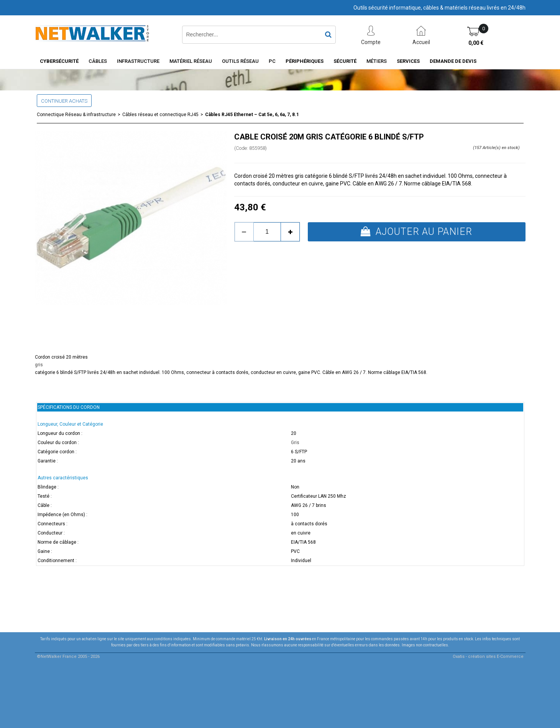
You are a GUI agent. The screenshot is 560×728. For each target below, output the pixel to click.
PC (272, 61)
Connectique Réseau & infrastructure (76, 115)
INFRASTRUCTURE (138, 61)
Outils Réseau (240, 61)
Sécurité (345, 61)
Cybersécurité (59, 61)
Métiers (377, 61)
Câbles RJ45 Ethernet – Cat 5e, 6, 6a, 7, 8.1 (252, 115)
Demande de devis (453, 61)
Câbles (98, 61)
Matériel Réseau (191, 61)
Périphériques (305, 61)
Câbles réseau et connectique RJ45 (160, 115)
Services (408, 61)
